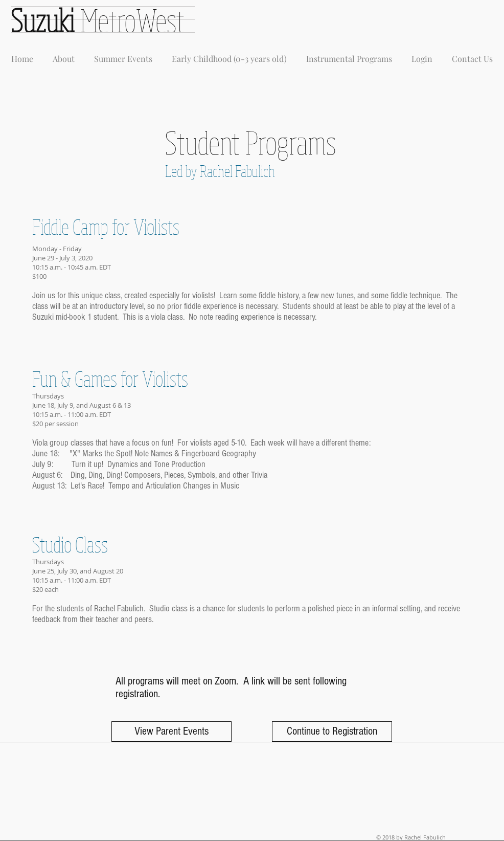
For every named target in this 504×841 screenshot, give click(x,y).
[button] (64, 54)
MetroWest (132, 20)
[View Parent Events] (171, 732)
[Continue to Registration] (332, 732)
